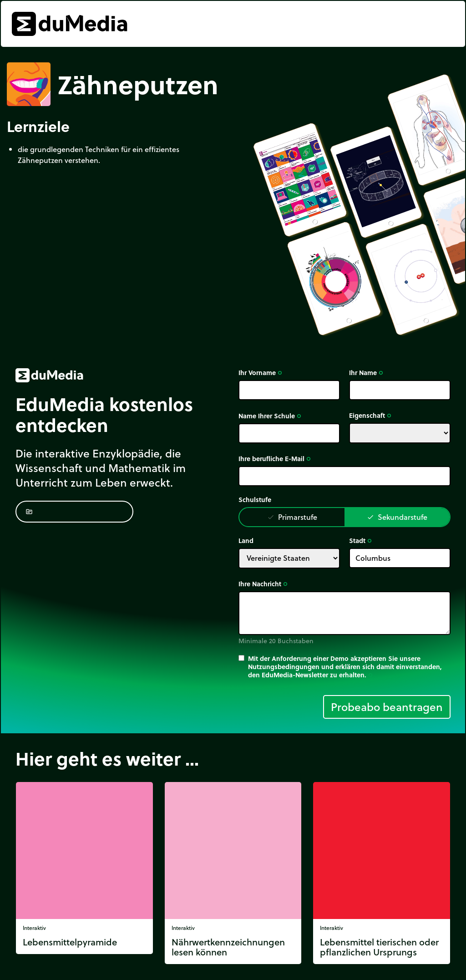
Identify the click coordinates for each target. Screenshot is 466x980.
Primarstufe (292, 517)
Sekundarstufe (397, 517)
